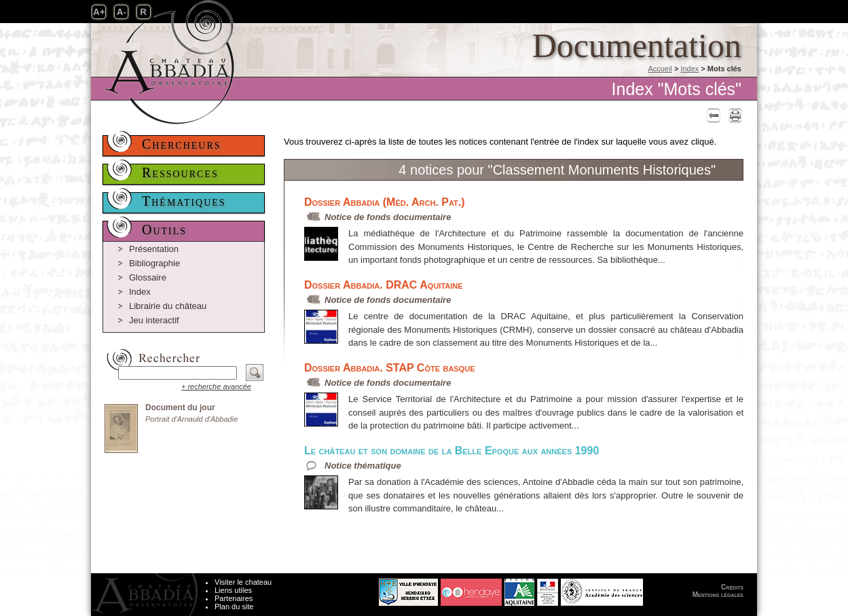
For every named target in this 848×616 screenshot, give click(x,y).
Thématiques (184, 201)
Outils (164, 230)
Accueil (660, 69)
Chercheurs (182, 144)
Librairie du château (168, 306)
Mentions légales (718, 595)
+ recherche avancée (216, 386)
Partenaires (234, 598)
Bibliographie (154, 263)
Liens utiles (233, 590)
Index (689, 69)
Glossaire (148, 277)
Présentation (154, 249)
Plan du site (234, 606)
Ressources (180, 173)
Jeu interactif (154, 320)
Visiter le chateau (243, 582)
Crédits (732, 587)
